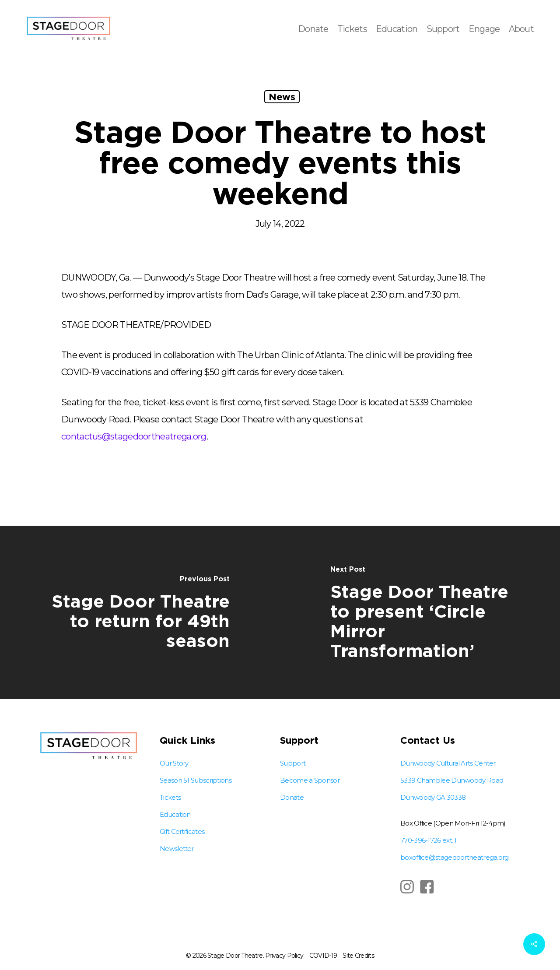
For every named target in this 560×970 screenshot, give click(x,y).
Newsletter (177, 849)
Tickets (170, 797)
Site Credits (358, 956)
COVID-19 (323, 956)
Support (293, 763)
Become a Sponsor (310, 780)
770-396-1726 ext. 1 (429, 840)
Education (175, 814)
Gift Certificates (182, 831)
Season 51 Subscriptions (196, 780)
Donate (292, 797)
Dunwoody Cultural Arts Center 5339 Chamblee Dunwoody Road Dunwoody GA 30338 (452, 780)
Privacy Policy (284, 956)
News (282, 97)
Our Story (174, 763)
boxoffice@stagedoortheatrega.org (455, 857)
